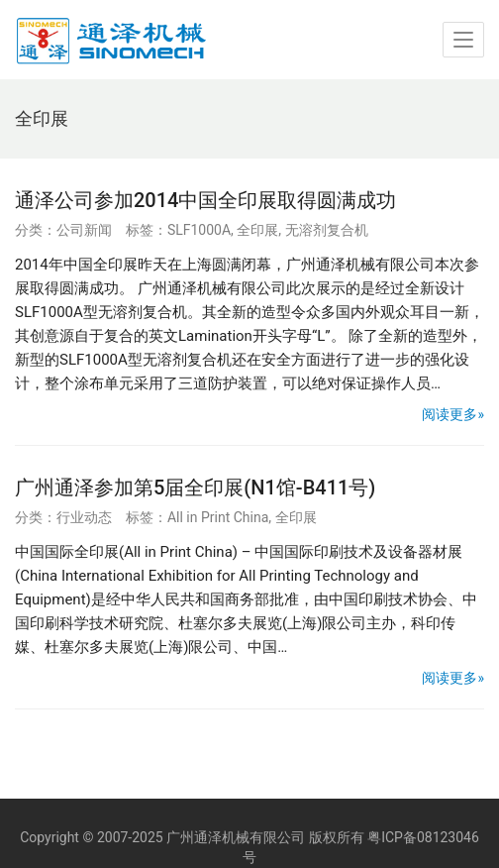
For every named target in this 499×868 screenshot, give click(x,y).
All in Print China (218, 517)
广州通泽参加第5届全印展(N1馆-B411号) (195, 488)
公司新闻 (84, 230)
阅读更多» (453, 414)
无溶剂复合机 (327, 230)
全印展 (257, 230)
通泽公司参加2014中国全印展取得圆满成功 (205, 200)
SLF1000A (199, 230)
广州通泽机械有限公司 (236, 837)
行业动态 (84, 517)
